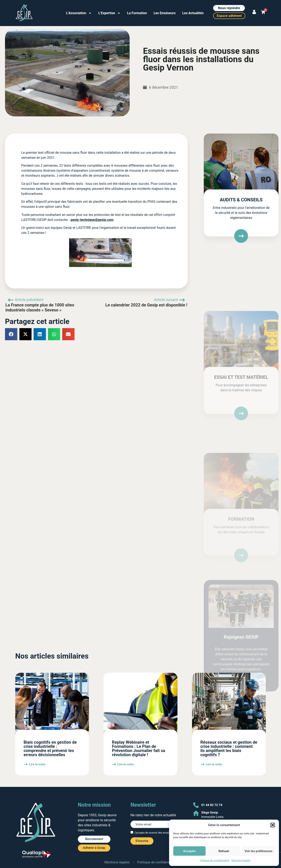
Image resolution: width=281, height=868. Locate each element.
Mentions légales (241, 860)
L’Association (79, 13)
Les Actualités (193, 13)
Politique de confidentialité (215, 860)
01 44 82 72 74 (212, 805)
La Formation (137, 13)
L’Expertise (109, 13)
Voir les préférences (258, 851)
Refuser (224, 851)
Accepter (189, 851)
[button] (273, 825)
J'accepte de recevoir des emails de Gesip (157, 833)
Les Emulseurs (165, 13)
